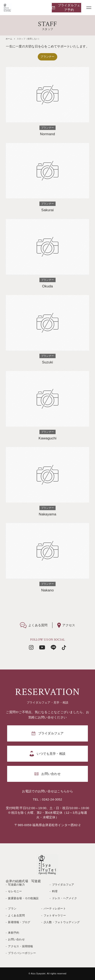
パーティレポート (55, 909)
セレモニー (15, 891)
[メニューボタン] (89, 8)
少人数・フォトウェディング (62, 922)
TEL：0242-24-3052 (48, 799)
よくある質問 (16, 915)
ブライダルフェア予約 (69, 8)
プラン (12, 909)
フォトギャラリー (55, 915)
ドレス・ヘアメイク (64, 898)
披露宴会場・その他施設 (23, 898)
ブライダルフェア (63, 885)
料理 (55, 891)
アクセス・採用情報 (20, 946)
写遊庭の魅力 (16, 885)
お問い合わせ (16, 939)
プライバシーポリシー (22, 953)
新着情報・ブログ (19, 922)
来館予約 (14, 933)
